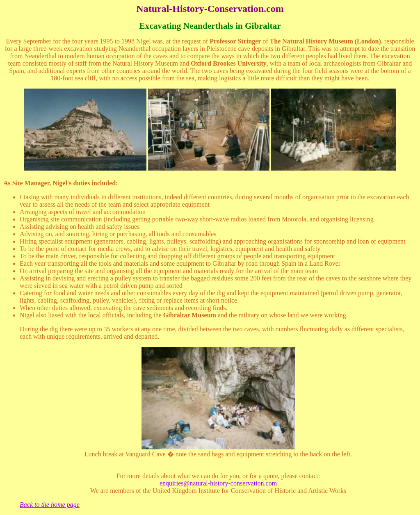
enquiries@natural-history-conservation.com (218, 483)
